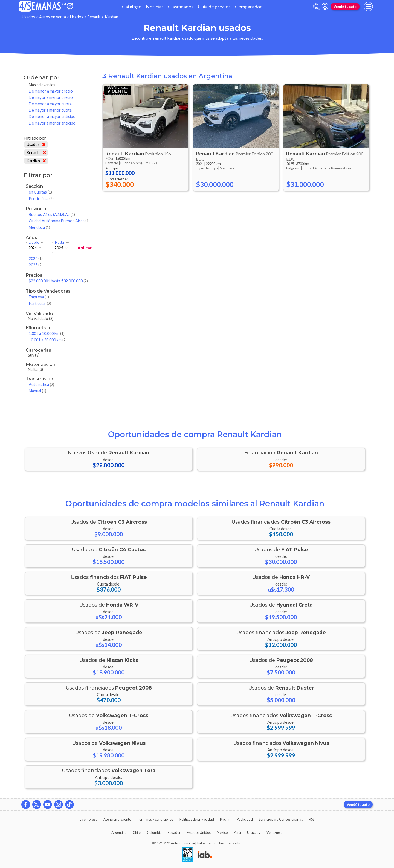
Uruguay (254, 832)
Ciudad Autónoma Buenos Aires (59, 221)
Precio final (41, 199)
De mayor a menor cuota (50, 110)
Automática (41, 384)
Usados (28, 17)
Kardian (36, 161)
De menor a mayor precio (51, 91)
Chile (137, 832)
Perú (237, 832)
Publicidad (245, 819)
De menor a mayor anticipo (52, 116)
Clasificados (181, 7)
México (222, 832)
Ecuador (174, 832)
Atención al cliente (117, 819)
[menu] (368, 7)
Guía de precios (214, 7)
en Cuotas (40, 192)
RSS (312, 819)
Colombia (154, 832)
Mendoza (39, 227)
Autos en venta (53, 17)
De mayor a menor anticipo (52, 123)
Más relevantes (42, 85)
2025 (36, 265)
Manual (37, 391)
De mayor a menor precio (51, 97)
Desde (34, 242)
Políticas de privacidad (197, 819)
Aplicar (85, 248)
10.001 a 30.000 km (48, 340)
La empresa (89, 819)
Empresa (39, 297)
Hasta (60, 242)
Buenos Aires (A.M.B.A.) (52, 214)
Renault (94, 17)
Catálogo (132, 7)
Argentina (119, 832)
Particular (40, 303)
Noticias (155, 7)
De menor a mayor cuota (50, 104)
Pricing (225, 819)
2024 (36, 259)
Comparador (248, 7)
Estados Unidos (199, 832)
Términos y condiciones (155, 819)
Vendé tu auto (345, 7)
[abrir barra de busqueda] (316, 7)
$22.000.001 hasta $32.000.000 (58, 281)
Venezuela (275, 832)
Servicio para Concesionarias (281, 819)
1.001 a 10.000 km (47, 334)
